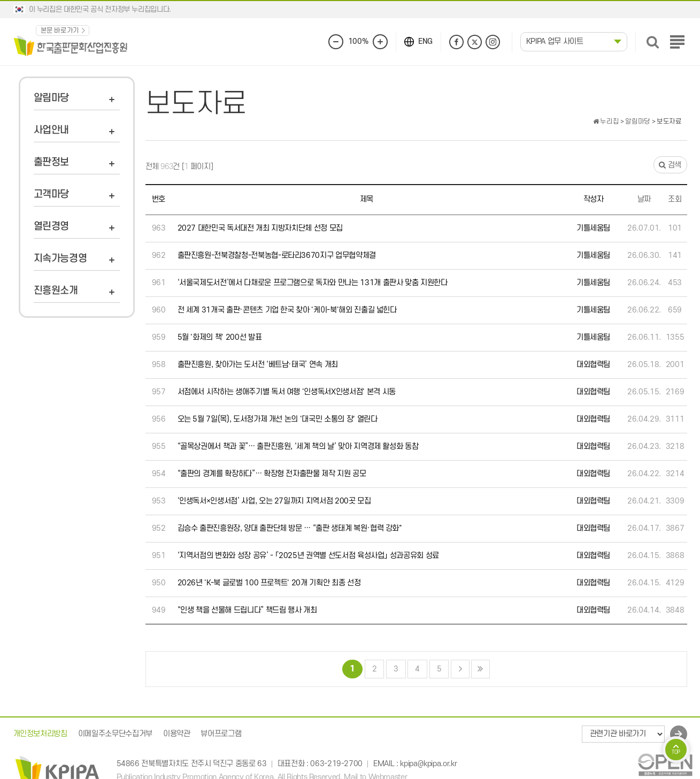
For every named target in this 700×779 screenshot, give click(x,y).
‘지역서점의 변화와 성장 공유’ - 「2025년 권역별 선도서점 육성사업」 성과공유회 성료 (309, 556)
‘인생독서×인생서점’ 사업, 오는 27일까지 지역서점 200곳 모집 (274, 501)
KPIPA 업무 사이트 (555, 41)
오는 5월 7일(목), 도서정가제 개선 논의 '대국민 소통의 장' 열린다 (278, 419)
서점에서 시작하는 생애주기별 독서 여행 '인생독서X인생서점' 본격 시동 (287, 392)
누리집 (606, 121)
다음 (460, 669)
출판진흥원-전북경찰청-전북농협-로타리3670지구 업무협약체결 (277, 255)
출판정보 (52, 162)
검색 (670, 165)
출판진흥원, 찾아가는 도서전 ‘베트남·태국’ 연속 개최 (258, 365)
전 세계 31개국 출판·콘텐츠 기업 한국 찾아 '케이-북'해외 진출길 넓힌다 (287, 310)
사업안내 (52, 130)
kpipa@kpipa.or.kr (428, 764)
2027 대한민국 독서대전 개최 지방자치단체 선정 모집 (260, 228)
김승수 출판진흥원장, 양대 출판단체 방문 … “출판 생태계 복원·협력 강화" (290, 528)
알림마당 (52, 98)
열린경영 (52, 227)
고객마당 (52, 194)
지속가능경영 (60, 259)
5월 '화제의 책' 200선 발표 (220, 337)
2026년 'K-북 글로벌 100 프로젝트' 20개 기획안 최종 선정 (269, 583)
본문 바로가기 (60, 30)
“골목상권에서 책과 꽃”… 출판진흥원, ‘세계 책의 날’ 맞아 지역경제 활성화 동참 (298, 446)
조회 (675, 199)
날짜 (644, 199)
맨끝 (480, 669)
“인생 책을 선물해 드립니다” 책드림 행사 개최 (247, 610)
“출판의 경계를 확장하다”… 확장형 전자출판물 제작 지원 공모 (272, 474)
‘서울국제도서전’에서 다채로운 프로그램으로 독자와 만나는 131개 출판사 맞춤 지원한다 (313, 283)
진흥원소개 (56, 291)
